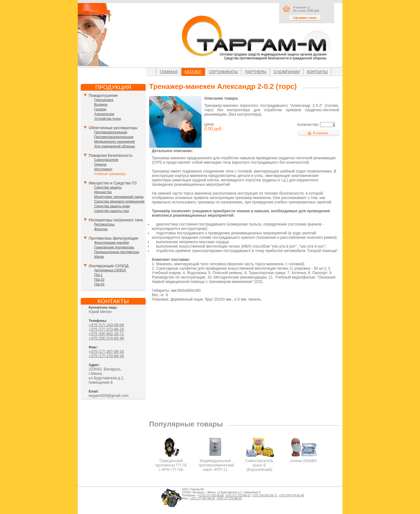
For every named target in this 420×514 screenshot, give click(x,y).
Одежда (100, 165)
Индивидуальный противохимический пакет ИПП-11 (216, 463)
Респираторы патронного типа (116, 220)
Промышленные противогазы (117, 252)
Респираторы (105, 224)
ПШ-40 (99, 284)
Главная (168, 72)
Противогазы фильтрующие (114, 238)
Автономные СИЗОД (110, 270)
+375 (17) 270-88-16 (106, 356)
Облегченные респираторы (113, 128)
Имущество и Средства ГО (113, 183)
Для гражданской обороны (115, 146)
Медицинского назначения (115, 142)
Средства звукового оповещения (119, 202)
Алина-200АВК (303, 459)
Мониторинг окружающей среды (119, 197)
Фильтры (101, 229)
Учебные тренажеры (110, 174)
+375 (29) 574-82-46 (106, 338)
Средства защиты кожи (112, 206)
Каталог (193, 72)
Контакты (317, 72)
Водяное (101, 105)
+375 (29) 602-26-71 (106, 334)
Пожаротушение (103, 96)
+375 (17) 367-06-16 (106, 351)
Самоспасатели (106, 160)
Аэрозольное (104, 114)
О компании (287, 72)
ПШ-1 (98, 275)
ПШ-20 (99, 280)
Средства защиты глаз (112, 211)
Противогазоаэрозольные (114, 137)
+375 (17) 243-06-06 (106, 325)
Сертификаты (223, 72)
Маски (99, 257)
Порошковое (104, 100)
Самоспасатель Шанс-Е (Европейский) (259, 463)
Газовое (100, 109)
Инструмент (103, 169)
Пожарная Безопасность (111, 155)
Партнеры (256, 72)
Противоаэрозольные (111, 132)
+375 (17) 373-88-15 (106, 329)
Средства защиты (108, 187)
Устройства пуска (108, 119)
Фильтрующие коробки (112, 243)
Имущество (103, 192)
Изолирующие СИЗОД (109, 266)
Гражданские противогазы (114, 247)
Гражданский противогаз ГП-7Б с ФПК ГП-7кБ (171, 463)
